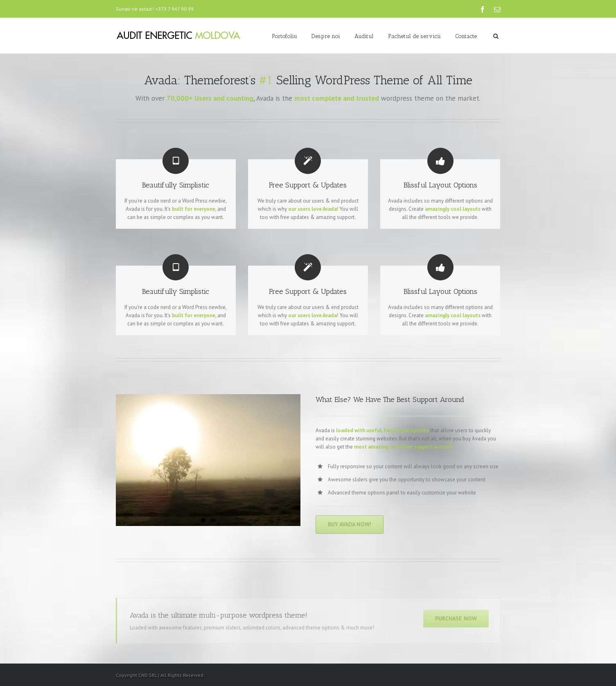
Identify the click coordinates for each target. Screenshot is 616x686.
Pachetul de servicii (414, 36)
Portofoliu (284, 36)
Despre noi (326, 36)
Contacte (466, 36)
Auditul (364, 36)
